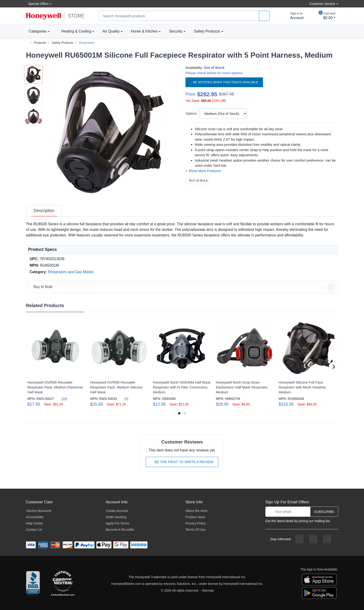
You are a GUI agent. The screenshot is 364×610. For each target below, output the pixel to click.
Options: (192, 113)
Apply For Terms (117, 523)
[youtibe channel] (327, 539)
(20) (62, 399)
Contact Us (34, 530)
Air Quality (111, 31)
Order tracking (116, 517)
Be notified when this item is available (224, 82)
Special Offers (37, 4)
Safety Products (207, 31)
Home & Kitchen (144, 31)
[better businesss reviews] (33, 584)
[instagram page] (313, 539)
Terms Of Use (195, 530)
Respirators (87, 43)
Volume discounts (39, 511)
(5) (123, 399)
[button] (111, 131)
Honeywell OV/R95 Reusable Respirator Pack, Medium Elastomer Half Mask (55, 387)
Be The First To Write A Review (182, 462)
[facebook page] (299, 539)
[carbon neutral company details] (63, 584)
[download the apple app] (319, 579)
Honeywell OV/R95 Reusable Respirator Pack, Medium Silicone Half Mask (116, 387)
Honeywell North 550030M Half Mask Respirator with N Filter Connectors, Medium (182, 387)
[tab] (44, 211)
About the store (197, 511)
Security (176, 31)
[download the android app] (319, 593)
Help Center (35, 523)
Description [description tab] (44, 211)
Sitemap (208, 590)
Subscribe (324, 512)
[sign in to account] (294, 16)
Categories (36, 31)
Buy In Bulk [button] (183, 287)
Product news (195, 517)
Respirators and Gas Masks (71, 272)
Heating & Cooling (76, 31)
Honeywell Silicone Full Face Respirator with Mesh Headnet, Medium (302, 387)
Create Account (117, 511)
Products (40, 43)
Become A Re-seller (120, 530)
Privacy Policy (196, 523)
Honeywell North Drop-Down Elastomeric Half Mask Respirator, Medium (242, 387)
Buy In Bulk (197, 181)
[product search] (264, 16)
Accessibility (35, 517)
